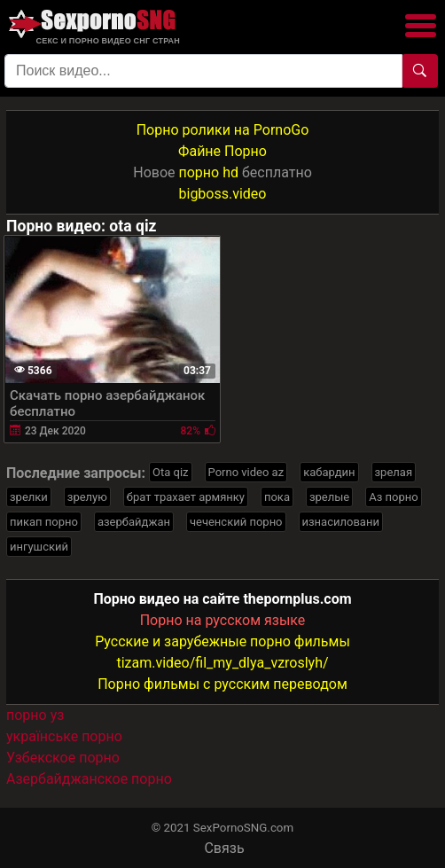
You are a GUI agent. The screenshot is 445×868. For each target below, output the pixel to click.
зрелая (394, 472)
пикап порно (44, 522)
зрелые (329, 497)
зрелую (87, 497)
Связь (224, 848)
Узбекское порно (63, 758)
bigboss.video (223, 194)
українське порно (64, 736)
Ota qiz (171, 472)
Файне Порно (222, 151)
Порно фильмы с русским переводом (222, 684)
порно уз (35, 715)
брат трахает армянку (186, 497)
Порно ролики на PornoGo (223, 130)
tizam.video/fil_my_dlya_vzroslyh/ (222, 663)
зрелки (29, 497)
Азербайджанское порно (89, 779)
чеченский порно (236, 522)
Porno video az (246, 472)
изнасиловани (341, 522)
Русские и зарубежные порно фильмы (222, 641)
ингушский (39, 547)
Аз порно (393, 497)
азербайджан (134, 522)
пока (277, 497)
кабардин (329, 472)
